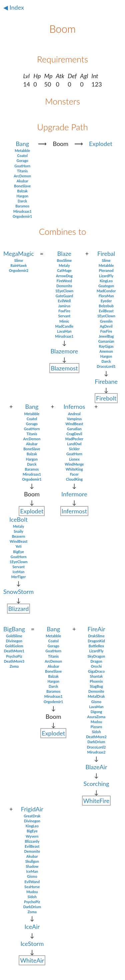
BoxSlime (64, 260)
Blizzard (19, 609)
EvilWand (32, 882)
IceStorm (32, 944)
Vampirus (74, 419)
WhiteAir (32, 960)
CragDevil (74, 434)
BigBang (14, 629)
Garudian (74, 429)
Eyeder (106, 301)
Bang (22, 144)
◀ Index (14, 7)
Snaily (18, 531)
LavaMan (64, 331)
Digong (96, 712)
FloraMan (106, 296)
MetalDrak (96, 696)
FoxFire (64, 311)
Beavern (19, 536)
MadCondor (106, 291)
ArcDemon (22, 176)
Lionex (74, 459)
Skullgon (32, 861)
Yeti (18, 546)
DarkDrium (96, 742)
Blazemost (64, 368)
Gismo (96, 702)
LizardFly (106, 276)
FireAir (96, 629)
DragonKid (96, 641)
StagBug (96, 686)
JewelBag (106, 336)
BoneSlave (22, 186)
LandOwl (74, 444)
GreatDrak (32, 816)
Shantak (96, 676)
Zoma (14, 666)
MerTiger (18, 577)
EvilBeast (106, 311)
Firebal (106, 254)
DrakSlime (96, 636)
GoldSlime (14, 636)
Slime (19, 260)
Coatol (22, 155)
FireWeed (64, 281)
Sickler (74, 449)
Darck (22, 201)
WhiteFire (96, 801)
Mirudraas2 (96, 752)
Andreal (74, 414)
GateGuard (64, 296)
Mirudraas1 (22, 211)
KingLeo (106, 281)
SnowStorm (18, 592)
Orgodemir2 (19, 270)
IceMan (18, 572)
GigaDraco (96, 671)
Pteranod (106, 270)
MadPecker (74, 439)
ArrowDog (64, 276)
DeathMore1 (14, 651)
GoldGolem (14, 646)
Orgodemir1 (22, 216)
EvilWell (64, 301)
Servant (64, 316)
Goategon (106, 286)
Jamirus (64, 306)
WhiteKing (74, 469)
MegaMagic (19, 254)
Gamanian (106, 341)
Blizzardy (32, 841)
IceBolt (18, 519)
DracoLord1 (106, 366)
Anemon (106, 351)
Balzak (22, 191)
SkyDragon (96, 656)
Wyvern (32, 836)
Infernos (74, 406)
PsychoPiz (14, 656)
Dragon (96, 661)
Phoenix (96, 681)
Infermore (74, 494)
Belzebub (106, 306)
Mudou (96, 722)
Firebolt (106, 398)
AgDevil (106, 326)
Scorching (96, 784)
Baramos (22, 206)
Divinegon (14, 641)
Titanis (22, 171)
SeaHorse (32, 887)
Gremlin (106, 321)
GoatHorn (22, 166)
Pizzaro (96, 727)
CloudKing (74, 479)
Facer (74, 474)
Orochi (96, 666)
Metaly (64, 265)
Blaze (64, 254)
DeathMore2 (96, 737)
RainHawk (18, 265)
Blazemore (64, 351)
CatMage (64, 270)
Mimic (64, 321)
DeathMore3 (14, 661)
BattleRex (96, 646)
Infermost (74, 511)
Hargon (22, 196)
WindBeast (74, 424)
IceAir (32, 927)
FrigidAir (32, 809)
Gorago (22, 160)
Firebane (106, 381)
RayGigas (106, 346)
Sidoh (96, 732)
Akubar (22, 181)
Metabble (22, 150)
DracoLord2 (96, 747)
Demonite (64, 286)
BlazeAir (96, 767)
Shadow (32, 866)
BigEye (18, 552)
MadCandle (64, 326)
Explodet (101, 144)
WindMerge (74, 464)
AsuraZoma (96, 717)
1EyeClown (64, 291)
